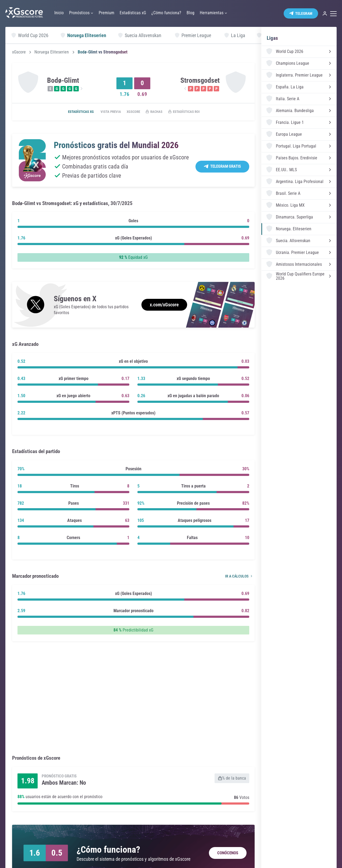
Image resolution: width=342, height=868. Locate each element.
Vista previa (106, 112)
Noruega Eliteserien (52, 52)
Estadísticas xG (73, 112)
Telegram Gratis (226, 167)
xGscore (19, 52)
